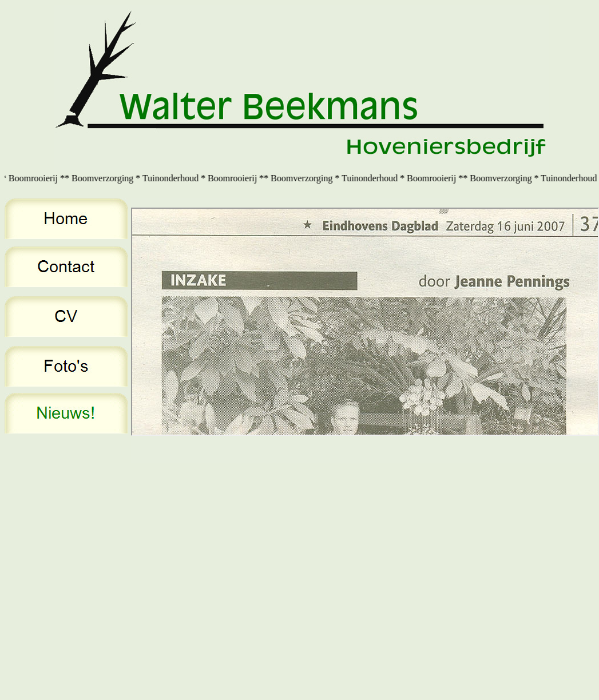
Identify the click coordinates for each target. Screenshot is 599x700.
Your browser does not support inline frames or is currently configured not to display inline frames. (365, 322)
